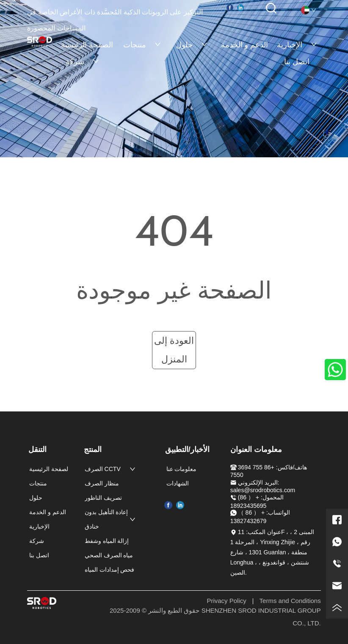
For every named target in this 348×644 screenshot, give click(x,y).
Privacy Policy (226, 601)
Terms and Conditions (290, 601)
